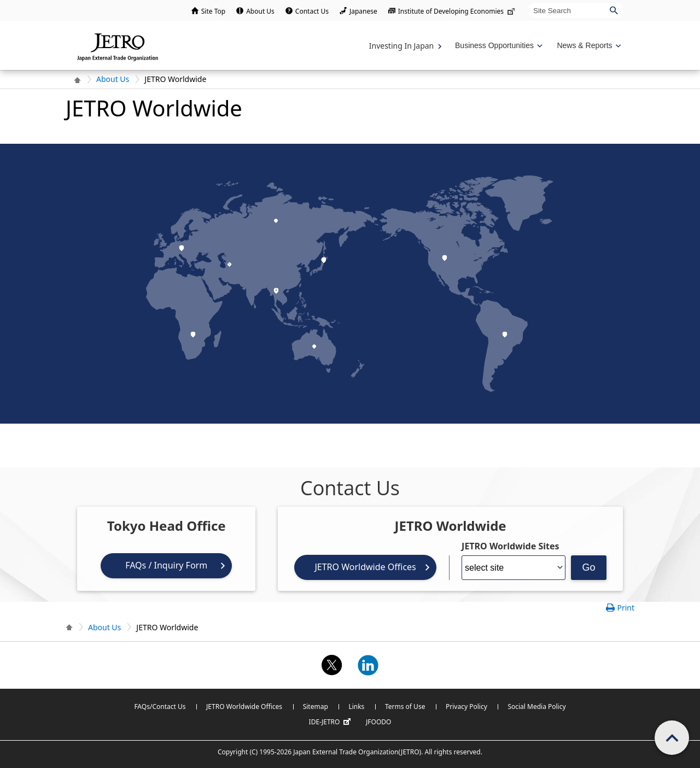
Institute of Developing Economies (457, 11)
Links (356, 707)
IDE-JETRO (331, 722)
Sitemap (316, 707)
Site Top (213, 11)
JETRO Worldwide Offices (365, 567)
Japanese (363, 11)
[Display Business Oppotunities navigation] (498, 46)
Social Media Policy (536, 707)
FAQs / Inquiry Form (166, 565)
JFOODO (378, 722)
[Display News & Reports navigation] (588, 46)
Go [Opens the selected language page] (589, 567)
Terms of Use (405, 707)
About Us (260, 11)
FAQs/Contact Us (160, 707)
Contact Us (312, 11)
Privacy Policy (466, 707)
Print (626, 608)
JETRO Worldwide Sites (510, 546)
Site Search (527, 2)
